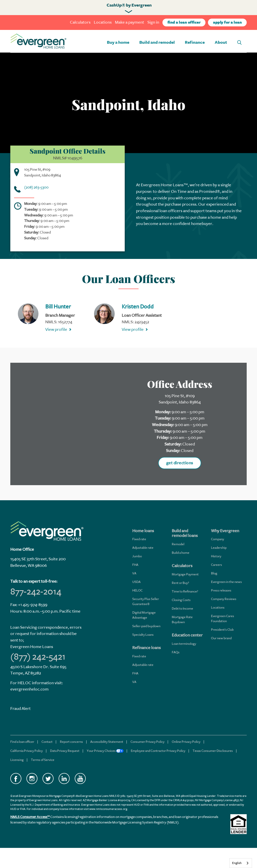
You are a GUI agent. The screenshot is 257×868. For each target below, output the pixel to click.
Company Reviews (224, 599)
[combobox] (241, 863)
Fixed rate (139, 539)
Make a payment (130, 22)
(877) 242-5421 (38, 657)
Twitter (48, 779)
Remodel (178, 544)
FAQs (176, 652)
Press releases (221, 590)
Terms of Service (43, 760)
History (216, 556)
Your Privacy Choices (105, 751)
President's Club (222, 630)
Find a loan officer (22, 742)
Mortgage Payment (185, 574)
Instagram (32, 779)
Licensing (17, 760)
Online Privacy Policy (186, 742)
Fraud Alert (20, 709)
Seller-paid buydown (146, 626)
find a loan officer (184, 22)
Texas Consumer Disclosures (213, 751)
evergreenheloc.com (29, 689)
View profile (56, 329)
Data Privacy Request (65, 751)
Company (218, 539)
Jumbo (137, 556)
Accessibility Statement (107, 742)
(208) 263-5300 (36, 187)
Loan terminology (184, 644)
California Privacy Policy (27, 751)
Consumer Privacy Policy (147, 742)
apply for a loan (227, 22)
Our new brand (221, 638)
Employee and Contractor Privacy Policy (158, 751)
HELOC (137, 590)
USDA (136, 582)
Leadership (219, 548)
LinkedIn (64, 779)
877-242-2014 (36, 591)
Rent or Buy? (180, 583)
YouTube (80, 779)
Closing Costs (181, 600)
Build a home (181, 553)
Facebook (16, 779)
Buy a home (118, 42)
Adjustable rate (143, 548)
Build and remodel (157, 42)
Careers (217, 565)
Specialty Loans (143, 635)
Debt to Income (182, 608)
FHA (135, 565)
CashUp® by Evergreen (129, 5)
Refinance (195, 42)
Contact (47, 742)
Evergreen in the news (226, 582)
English (237, 863)
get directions (180, 463)
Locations (103, 22)
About (221, 42)
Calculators (80, 22)
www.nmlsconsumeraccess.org (108, 809)
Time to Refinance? (185, 591)
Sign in (153, 22)
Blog (214, 573)
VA (134, 573)
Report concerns (71, 742)
